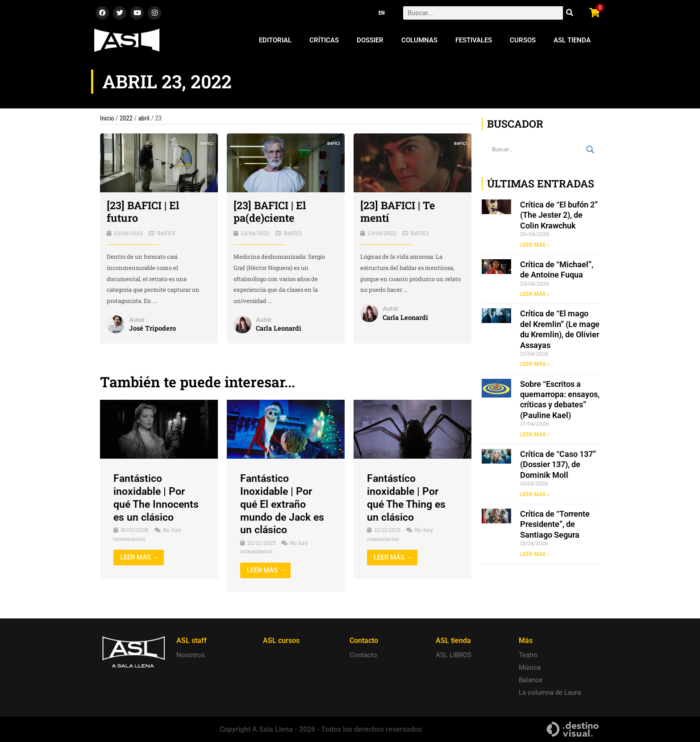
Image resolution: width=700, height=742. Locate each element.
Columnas (419, 40)
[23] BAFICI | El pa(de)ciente (271, 212)
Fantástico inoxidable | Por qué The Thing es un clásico (408, 497)
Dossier (370, 40)
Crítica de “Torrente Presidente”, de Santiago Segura (555, 526)
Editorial (275, 40)
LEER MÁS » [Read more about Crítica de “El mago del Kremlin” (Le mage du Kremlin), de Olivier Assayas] (535, 365)
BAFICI (166, 233)
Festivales (474, 40)
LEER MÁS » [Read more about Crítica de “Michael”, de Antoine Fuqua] (535, 294)
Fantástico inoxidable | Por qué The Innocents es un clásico (158, 497)
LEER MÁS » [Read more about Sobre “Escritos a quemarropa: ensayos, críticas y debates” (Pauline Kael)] (535, 435)
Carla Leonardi (279, 328)
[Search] (570, 13)
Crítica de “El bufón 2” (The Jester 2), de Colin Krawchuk (559, 215)
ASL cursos (281, 640)
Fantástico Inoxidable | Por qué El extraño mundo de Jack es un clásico (284, 504)
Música (530, 667)
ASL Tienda (572, 40)
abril (145, 118)
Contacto (363, 655)
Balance (531, 680)
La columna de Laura (550, 692)
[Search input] (537, 149)
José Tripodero (153, 328)
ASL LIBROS (454, 655)
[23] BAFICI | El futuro (144, 212)
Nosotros (191, 655)
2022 (127, 118)
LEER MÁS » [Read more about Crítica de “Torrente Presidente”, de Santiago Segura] (535, 555)
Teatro (528, 655)
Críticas (324, 40)
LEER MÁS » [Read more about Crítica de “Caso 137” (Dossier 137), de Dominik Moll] (535, 495)
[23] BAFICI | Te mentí (398, 212)
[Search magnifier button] (590, 149)
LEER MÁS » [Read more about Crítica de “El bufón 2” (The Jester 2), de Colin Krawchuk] (535, 245)
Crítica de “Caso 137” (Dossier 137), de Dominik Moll (558, 465)
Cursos (523, 40)
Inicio (107, 118)
